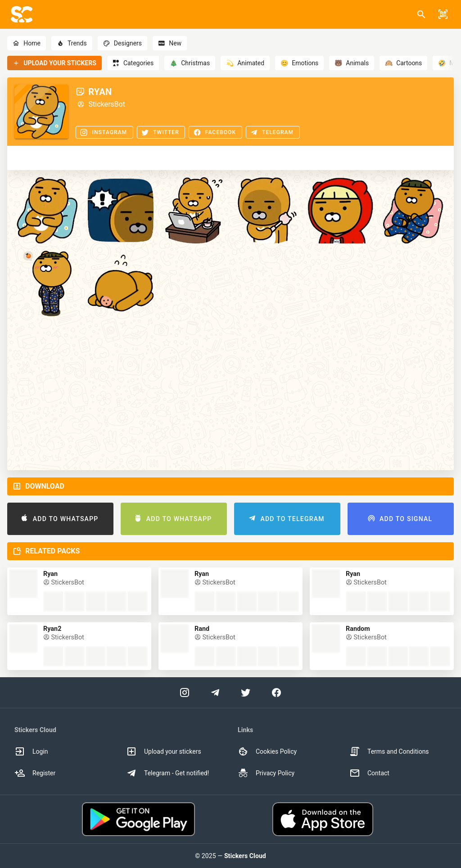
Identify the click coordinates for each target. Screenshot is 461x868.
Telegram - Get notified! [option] (167, 773)
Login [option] (31, 751)
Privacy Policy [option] (266, 773)
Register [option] (35, 773)
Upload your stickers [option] (164, 751)
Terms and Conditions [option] (389, 751)
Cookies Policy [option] (267, 751)
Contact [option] (369, 773)
